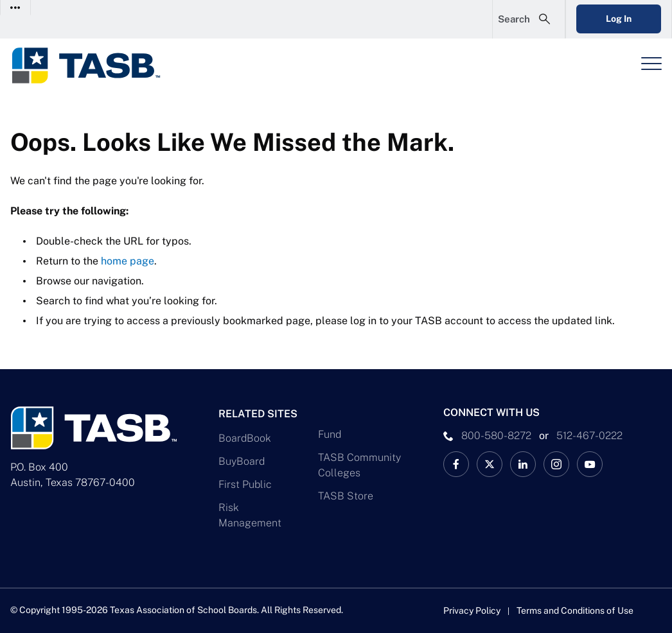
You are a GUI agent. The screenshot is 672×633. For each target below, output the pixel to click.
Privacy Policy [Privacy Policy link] (472, 611)
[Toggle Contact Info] (16, 7)
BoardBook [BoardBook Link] (245, 438)
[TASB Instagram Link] (556, 464)
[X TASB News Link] (490, 464)
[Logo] (94, 65)
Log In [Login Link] (619, 19)
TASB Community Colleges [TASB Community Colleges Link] (359, 465)
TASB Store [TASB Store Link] (346, 496)
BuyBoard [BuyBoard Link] (242, 461)
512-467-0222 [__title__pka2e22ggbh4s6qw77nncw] (589, 436)
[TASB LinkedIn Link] (523, 464)
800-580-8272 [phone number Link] (496, 436)
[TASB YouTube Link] (590, 464)
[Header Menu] (651, 64)
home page (128, 261)
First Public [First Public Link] (245, 484)
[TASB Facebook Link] (456, 464)
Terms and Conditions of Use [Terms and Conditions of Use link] (575, 611)
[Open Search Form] (529, 19)
